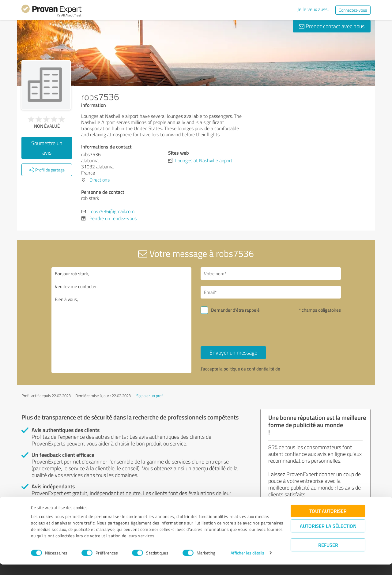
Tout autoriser (328, 521)
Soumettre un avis (47, 148)
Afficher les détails (248, 564)
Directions (100, 180)
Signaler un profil (150, 396)
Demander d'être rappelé (235, 310)
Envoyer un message (233, 352)
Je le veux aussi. (313, 9)
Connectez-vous (353, 10)
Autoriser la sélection (328, 536)
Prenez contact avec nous (332, 26)
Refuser (328, 555)
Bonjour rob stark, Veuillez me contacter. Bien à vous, (122, 320)
